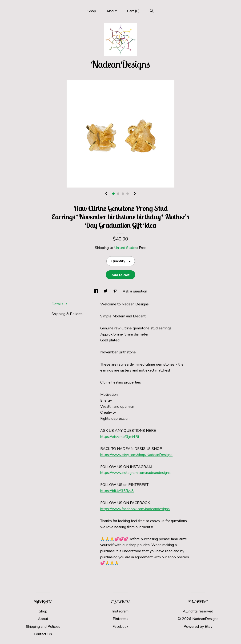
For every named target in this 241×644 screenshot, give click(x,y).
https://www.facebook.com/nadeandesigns (135, 509)
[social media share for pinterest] (116, 291)
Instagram (120, 611)
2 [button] (118, 194)
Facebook (120, 627)
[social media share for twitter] (106, 291)
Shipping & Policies (67, 314)
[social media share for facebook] (96, 291)
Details (59, 304)
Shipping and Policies (43, 627)
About (112, 11)
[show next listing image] (135, 194)
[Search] (152, 11)
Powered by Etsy (198, 627)
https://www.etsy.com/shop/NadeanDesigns (136, 455)
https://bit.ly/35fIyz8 (117, 491)
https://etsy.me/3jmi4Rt (120, 437)
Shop (92, 11)
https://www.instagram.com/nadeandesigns (135, 473)
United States (126, 248)
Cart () (133, 11)
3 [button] (123, 194)
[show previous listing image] (106, 194)
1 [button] (113, 194)
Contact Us (43, 634)
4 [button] (128, 194)
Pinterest (120, 619)
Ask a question (135, 291)
